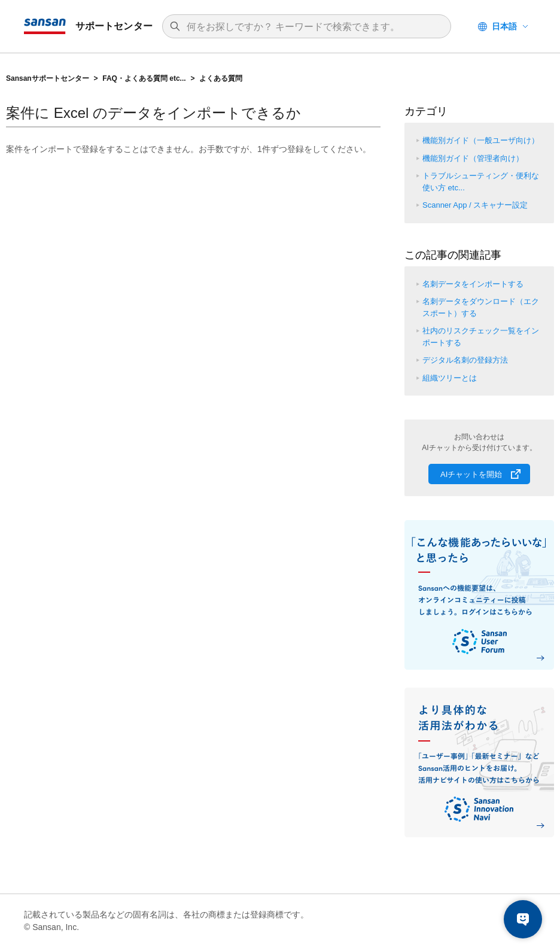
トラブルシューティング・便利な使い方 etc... (481, 182)
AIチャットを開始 (471, 474)
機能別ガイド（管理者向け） (473, 158)
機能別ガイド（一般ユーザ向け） (481, 140)
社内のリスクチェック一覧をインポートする (481, 337)
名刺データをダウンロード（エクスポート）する (481, 307)
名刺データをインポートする (473, 284)
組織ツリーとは (450, 378)
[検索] (313, 27)
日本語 (504, 26)
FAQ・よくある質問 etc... (144, 78)
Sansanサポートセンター (48, 78)
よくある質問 (221, 78)
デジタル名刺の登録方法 (465, 360)
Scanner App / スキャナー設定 (475, 205)
